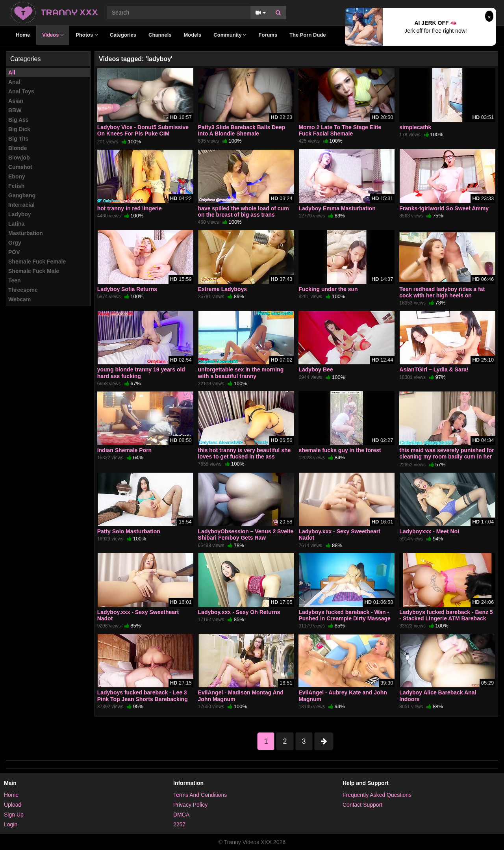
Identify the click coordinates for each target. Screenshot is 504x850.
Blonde (18, 148)
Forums (268, 35)
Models (193, 35)
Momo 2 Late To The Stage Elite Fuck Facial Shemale (340, 130)
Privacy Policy (190, 805)
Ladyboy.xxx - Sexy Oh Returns (239, 612)
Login (11, 824)
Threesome (23, 290)
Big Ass (19, 120)
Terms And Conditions (200, 795)
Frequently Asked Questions (377, 795)
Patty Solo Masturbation (129, 531)
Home (23, 35)
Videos (53, 35)
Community (230, 35)
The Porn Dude (308, 35)
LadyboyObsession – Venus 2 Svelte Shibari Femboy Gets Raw (246, 534)
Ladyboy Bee (316, 369)
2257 (179, 824)
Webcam (19, 299)
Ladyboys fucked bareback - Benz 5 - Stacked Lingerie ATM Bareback (446, 615)
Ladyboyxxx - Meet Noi (429, 531)
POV (14, 252)
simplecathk (415, 127)
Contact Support (362, 805)
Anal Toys (21, 91)
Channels (160, 35)
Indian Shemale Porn (124, 450)
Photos (87, 35)
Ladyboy (20, 214)
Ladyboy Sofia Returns (127, 289)
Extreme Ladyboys (223, 289)
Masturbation (26, 233)
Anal (14, 82)
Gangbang (22, 195)
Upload (13, 805)
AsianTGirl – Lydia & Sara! (434, 369)
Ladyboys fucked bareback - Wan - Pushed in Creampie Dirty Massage (344, 615)
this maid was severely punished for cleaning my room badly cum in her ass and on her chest (447, 457)
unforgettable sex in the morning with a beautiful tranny (241, 373)
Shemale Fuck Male (34, 271)
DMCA (181, 815)
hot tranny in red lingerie (130, 208)
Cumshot (20, 167)
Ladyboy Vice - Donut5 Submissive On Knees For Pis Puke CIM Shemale (143, 134)
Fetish (16, 186)
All (12, 72)
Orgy (15, 243)
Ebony (17, 176)
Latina (16, 224)
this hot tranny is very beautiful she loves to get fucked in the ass (245, 453)
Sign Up (14, 815)
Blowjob (19, 158)
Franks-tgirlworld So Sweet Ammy (444, 208)
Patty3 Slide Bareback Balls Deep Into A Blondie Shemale (242, 130)
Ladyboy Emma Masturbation (337, 208)
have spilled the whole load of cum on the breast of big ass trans (244, 212)
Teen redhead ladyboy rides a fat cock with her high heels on (442, 292)
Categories (123, 35)
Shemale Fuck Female (37, 262)
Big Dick (19, 129)
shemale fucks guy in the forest (340, 450)
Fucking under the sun (328, 289)
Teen (15, 280)
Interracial (21, 205)
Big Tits (18, 139)
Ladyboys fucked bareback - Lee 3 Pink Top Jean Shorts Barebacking (143, 696)
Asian (16, 101)
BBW (15, 110)
